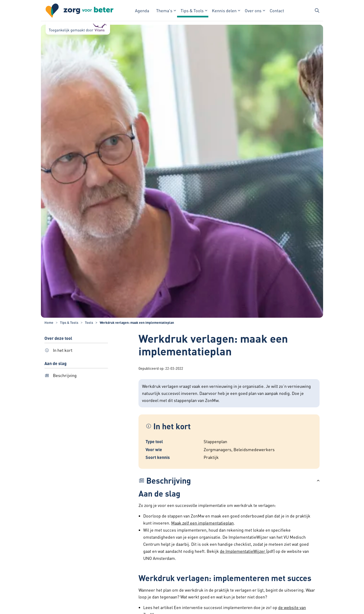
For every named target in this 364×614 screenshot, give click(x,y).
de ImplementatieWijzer (243, 551)
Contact (277, 10)
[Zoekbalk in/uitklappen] (317, 11)
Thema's (164, 10)
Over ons (253, 10)
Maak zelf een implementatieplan (202, 523)
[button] (229, 481)
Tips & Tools (192, 10)
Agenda (142, 10)
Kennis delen (224, 10)
